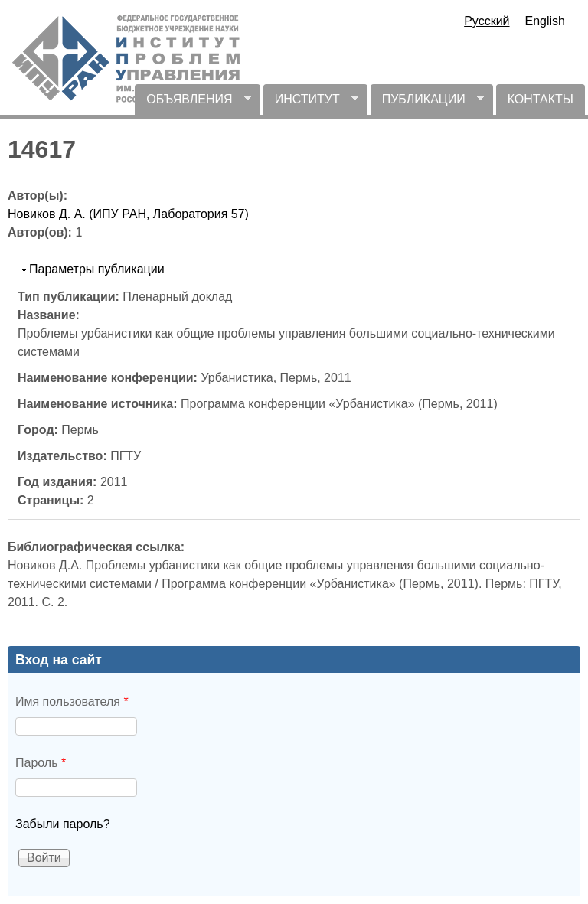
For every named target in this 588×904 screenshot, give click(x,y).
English (545, 21)
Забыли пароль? (63, 824)
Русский (487, 21)
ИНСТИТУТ (311, 104)
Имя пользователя (72, 702)
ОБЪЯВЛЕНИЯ (193, 104)
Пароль (41, 763)
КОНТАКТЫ (541, 99)
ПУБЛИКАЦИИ (427, 104)
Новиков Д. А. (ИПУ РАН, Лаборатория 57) (128, 214)
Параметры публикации (97, 269)
